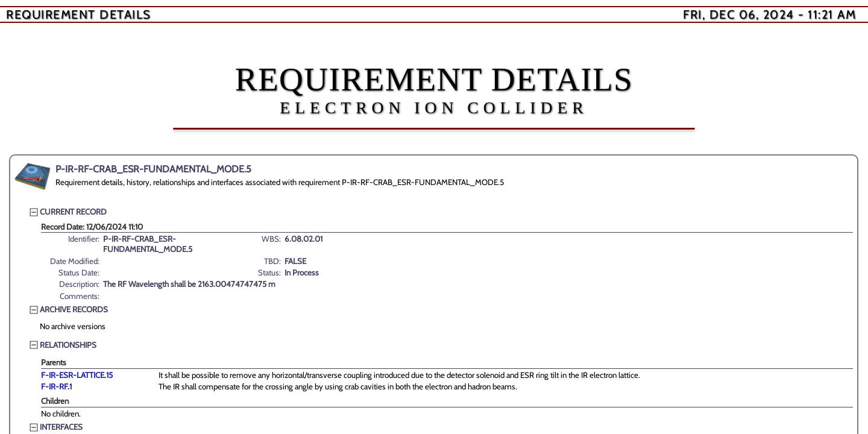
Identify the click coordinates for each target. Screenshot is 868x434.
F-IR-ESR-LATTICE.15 (77, 375)
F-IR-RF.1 (56, 386)
